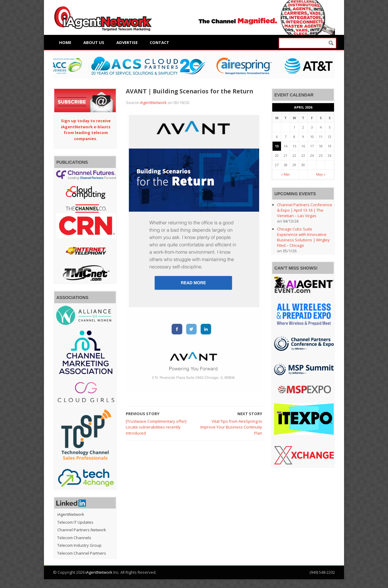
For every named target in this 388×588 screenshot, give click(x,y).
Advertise (127, 42)
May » (321, 174)
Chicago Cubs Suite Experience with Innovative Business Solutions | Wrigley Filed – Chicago (303, 237)
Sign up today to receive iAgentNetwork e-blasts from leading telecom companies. (86, 130)
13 (277, 146)
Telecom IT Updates (75, 522)
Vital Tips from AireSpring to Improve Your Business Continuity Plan (231, 427)
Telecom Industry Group (79, 545)
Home (65, 42)
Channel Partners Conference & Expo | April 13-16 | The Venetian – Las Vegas (305, 210)
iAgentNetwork (153, 102)
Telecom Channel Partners (82, 553)
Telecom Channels (74, 538)
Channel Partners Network (82, 530)
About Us (94, 42)
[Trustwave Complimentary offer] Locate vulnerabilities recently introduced (156, 427)
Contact (159, 42)
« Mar (286, 174)
